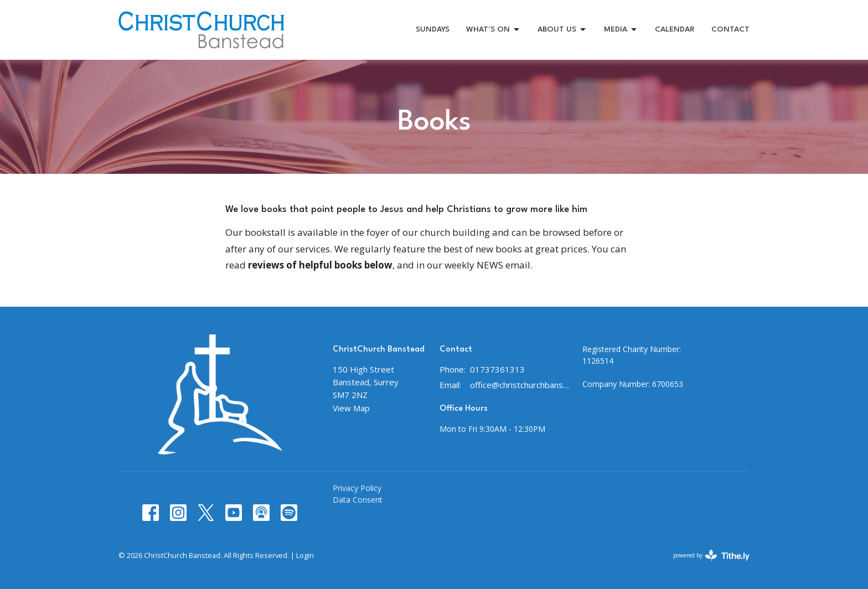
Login (305, 555)
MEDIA (621, 30)
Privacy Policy (357, 488)
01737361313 (497, 369)
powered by (711, 556)
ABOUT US (562, 30)
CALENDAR (675, 29)
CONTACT (730, 29)
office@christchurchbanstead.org (521, 385)
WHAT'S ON (494, 30)
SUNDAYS (433, 29)
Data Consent (358, 500)
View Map (351, 408)
